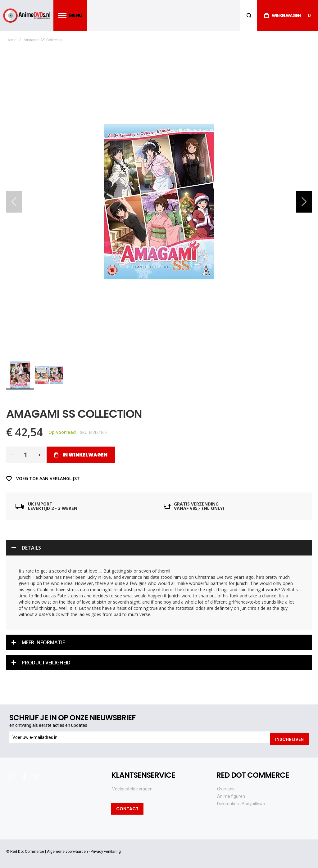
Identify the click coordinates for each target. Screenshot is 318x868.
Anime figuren (231, 794)
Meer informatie (43, 642)
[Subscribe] (289, 737)
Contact (127, 807)
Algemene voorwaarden (67, 849)
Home (11, 40)
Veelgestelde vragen (132, 787)
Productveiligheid (46, 663)
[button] (304, 202)
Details (31, 548)
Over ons (226, 787)
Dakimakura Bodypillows (241, 802)
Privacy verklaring (106, 849)
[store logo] (27, 16)
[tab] (159, 548)
